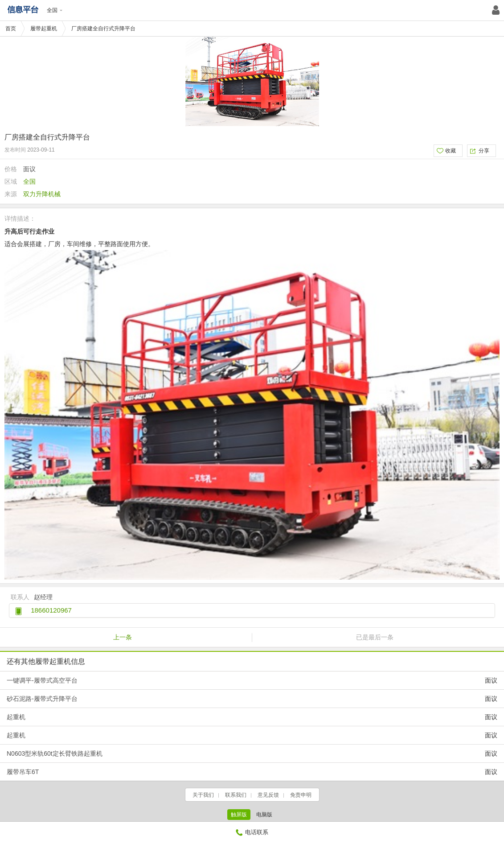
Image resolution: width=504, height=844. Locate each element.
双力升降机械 (42, 194)
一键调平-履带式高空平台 (252, 680)
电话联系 (252, 832)
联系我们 (236, 795)
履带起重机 (44, 29)
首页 (11, 29)
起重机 (252, 717)
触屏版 (239, 815)
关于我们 (203, 795)
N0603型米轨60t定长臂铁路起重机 (252, 753)
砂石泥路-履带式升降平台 (252, 699)
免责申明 (301, 795)
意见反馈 (268, 795)
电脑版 (264, 815)
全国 (55, 10)
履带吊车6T (252, 772)
